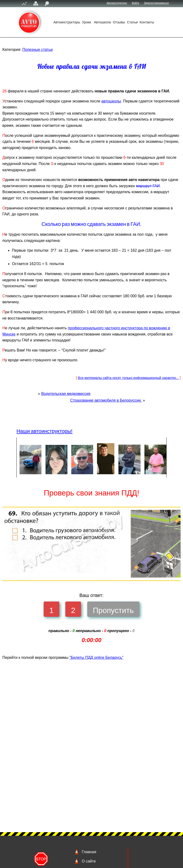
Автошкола (102, 22)
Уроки (87, 22)
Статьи (132, 22)
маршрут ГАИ (160, 222)
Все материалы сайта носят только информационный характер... (128, 433)
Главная (89, 852)
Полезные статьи (38, 50)
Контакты (147, 22)
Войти (135, 3)
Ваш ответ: (91, 650)
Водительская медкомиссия (66, 449)
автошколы (167, 107)
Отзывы (119, 22)
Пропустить (113, 666)
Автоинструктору (117, 3)
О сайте (89, 861)
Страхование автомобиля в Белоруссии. (106, 455)
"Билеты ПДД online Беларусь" (96, 713)
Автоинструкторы (67, 22)
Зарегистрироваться (156, 3)
